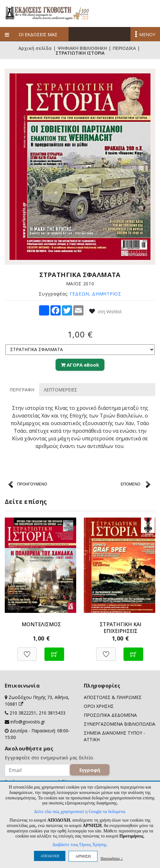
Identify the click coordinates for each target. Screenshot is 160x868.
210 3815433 (52, 713)
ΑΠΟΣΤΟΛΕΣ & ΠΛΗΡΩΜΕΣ (113, 697)
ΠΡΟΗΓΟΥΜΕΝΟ (32, 484)
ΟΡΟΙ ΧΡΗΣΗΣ (99, 706)
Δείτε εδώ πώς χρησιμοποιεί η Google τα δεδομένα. (80, 812)
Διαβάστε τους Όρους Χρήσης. (80, 845)
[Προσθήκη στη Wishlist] (27, 651)
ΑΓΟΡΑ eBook (80, 365)
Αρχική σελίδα (35, 48)
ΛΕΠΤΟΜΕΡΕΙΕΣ (60, 390)
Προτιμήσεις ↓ (112, 858)
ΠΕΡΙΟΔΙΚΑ (124, 48)
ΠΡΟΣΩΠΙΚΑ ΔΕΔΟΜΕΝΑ (110, 715)
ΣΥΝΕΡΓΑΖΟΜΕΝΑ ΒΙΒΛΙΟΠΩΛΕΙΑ (120, 724)
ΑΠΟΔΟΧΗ (50, 856)
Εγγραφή (90, 770)
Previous (10, 589)
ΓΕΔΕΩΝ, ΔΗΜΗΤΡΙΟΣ (96, 294)
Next (150, 589)
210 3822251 (23, 713)
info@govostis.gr (28, 722)
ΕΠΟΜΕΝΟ (130, 484)
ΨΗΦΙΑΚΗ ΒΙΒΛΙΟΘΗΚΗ (82, 48)
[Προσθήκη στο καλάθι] (54, 651)
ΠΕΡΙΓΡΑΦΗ (22, 390)
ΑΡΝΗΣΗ (83, 856)
